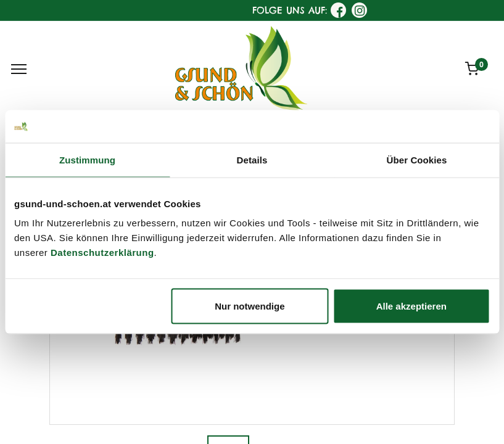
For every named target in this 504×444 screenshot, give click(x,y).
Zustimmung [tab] (87, 159)
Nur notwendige (250, 306)
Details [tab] (252, 159)
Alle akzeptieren (411, 306)
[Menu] (19, 69)
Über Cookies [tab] (417, 159)
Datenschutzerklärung (102, 253)
